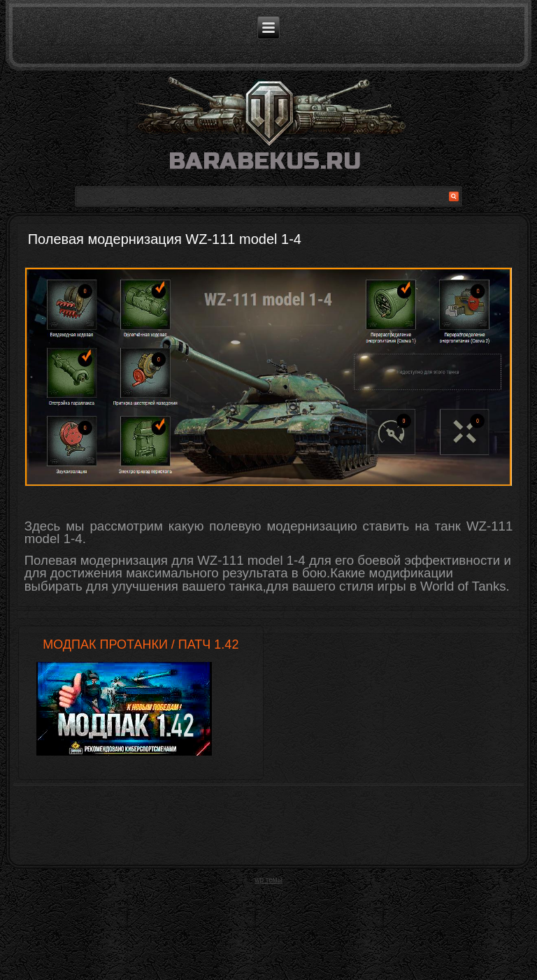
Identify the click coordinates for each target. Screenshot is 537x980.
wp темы (268, 887)
